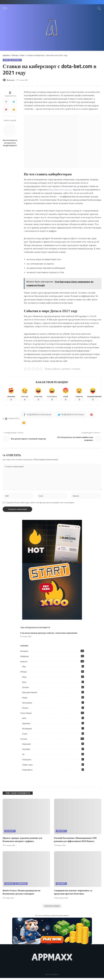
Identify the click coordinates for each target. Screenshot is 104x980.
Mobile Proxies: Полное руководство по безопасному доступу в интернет (22, 894)
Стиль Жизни (26, 715)
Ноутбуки (26, 751)
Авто (24, 720)
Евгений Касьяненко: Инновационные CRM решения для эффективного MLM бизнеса (76, 841)
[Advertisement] (52, 32)
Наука (25, 699)
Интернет (16, 60)
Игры (6, 60)
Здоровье (26, 725)
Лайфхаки (25, 658)
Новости (24, 663)
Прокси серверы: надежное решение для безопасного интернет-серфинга (23, 841)
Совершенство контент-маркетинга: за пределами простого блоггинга (74, 894)
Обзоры (24, 673)
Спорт (25, 735)
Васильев (11, 80)
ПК (23, 756)
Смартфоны (27, 771)
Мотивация (27, 730)
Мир (24, 668)
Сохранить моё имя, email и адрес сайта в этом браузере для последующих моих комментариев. (40, 504)
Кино (24, 684)
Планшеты (27, 761)
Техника (24, 740)
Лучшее (26, 689)
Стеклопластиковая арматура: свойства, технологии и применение (50, 634)
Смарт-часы (27, 766)
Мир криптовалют (30, 694)
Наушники (26, 746)
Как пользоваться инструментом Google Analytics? (10, 143)
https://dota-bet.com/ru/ (61, 190)
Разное (25, 709)
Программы (27, 704)
